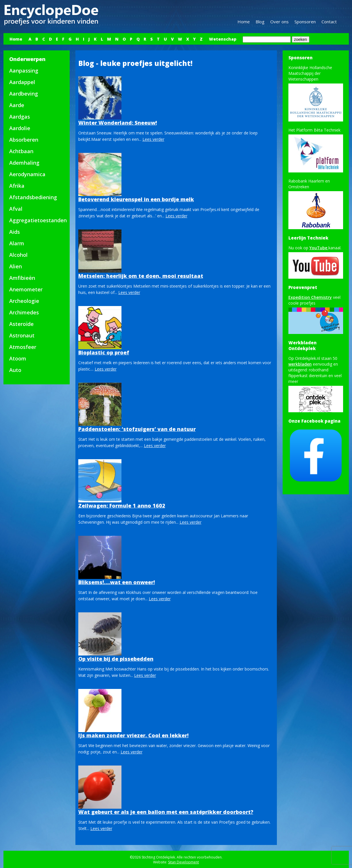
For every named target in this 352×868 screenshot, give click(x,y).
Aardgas (20, 117)
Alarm (17, 243)
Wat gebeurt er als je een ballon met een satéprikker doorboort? (166, 812)
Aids (15, 232)
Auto (15, 370)
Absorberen (24, 140)
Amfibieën (22, 278)
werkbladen (300, 364)
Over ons (279, 22)
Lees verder (153, 139)
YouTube (319, 248)
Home (244, 22)
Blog (260, 22)
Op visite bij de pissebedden (116, 659)
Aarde (17, 105)
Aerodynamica (27, 174)
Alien (16, 266)
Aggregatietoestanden (38, 220)
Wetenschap (223, 39)
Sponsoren (305, 22)
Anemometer (26, 289)
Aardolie (20, 128)
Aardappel (22, 82)
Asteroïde (21, 324)
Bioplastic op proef (104, 352)
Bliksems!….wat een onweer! (117, 582)
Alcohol (18, 255)
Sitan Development (183, 862)
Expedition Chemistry (310, 297)
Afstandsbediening (33, 197)
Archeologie (24, 301)
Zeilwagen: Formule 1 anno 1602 (122, 506)
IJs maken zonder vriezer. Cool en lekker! (133, 735)
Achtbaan (21, 151)
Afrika (17, 186)
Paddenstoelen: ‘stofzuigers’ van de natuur (137, 429)
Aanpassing (24, 71)
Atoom (18, 358)
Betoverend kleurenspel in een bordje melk (136, 199)
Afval (16, 209)
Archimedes (24, 312)
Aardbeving (24, 94)
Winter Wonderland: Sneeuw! (118, 123)
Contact (329, 22)
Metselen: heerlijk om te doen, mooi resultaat (141, 276)
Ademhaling (24, 163)
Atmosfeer (23, 347)
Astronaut (22, 335)
